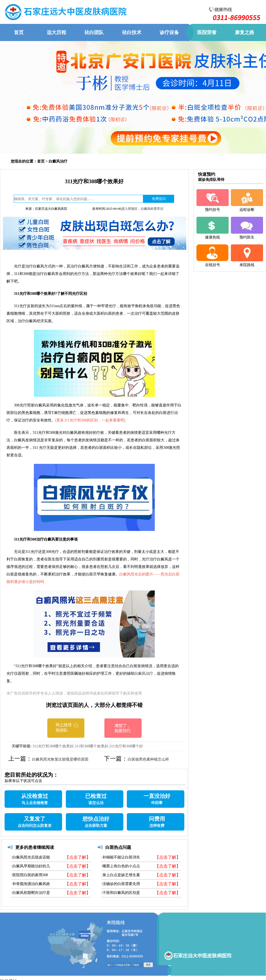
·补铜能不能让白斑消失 (121, 857)
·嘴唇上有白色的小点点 (121, 866)
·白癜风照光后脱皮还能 (31, 857)
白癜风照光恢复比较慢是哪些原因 (60, 759)
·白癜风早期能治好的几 (31, 866)
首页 (41, 161)
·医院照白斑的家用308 (30, 875)
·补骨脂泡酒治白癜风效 (31, 884)
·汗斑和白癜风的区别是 (121, 893)
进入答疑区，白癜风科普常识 (142, 209)
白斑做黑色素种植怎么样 (148, 759)
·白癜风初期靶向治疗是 (31, 893)
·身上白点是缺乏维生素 (121, 875)
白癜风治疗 (58, 161)
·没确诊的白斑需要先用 (121, 884)
